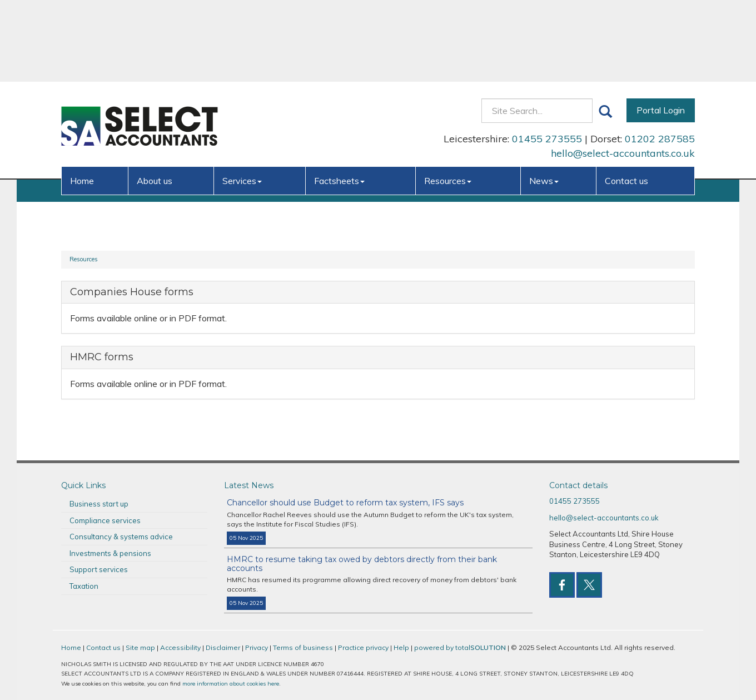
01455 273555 (547, 57)
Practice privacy (363, 647)
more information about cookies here (231, 684)
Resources (448, 99)
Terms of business (303, 647)
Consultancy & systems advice (121, 537)
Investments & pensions (110, 553)
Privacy (257, 647)
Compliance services (105, 520)
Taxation (84, 586)
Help (401, 647)
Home (82, 99)
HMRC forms (102, 357)
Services (242, 99)
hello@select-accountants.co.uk (623, 71)
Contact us (626, 99)
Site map (140, 647)
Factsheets (339, 99)
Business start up (99, 504)
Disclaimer (223, 647)
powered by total (460, 647)
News (544, 99)
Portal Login (661, 28)
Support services (99, 569)
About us (155, 99)
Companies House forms (132, 292)
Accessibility (180, 647)
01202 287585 (660, 57)
